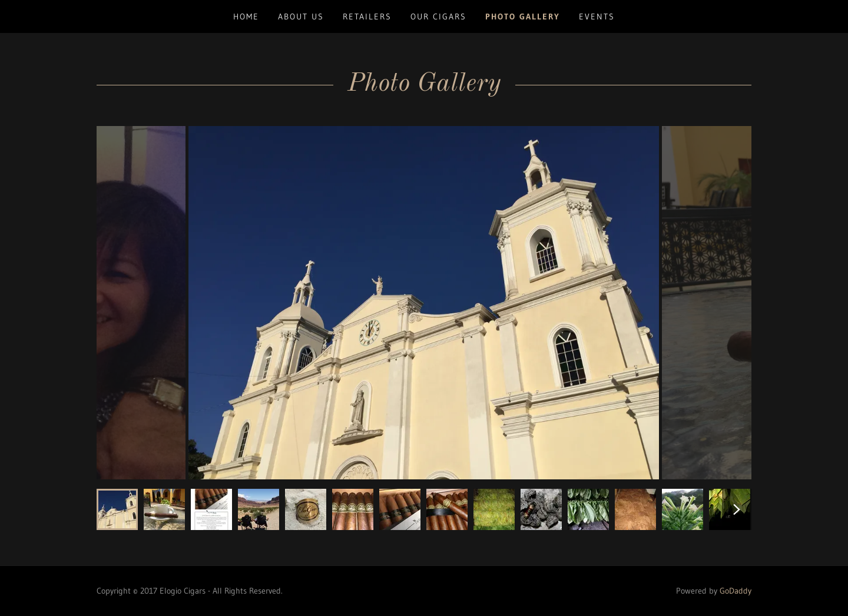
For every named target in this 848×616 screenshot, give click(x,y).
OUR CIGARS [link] (438, 16)
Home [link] (246, 16)
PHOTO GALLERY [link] (523, 16)
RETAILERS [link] (367, 16)
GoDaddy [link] (736, 591)
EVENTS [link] (597, 16)
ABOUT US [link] (301, 16)
